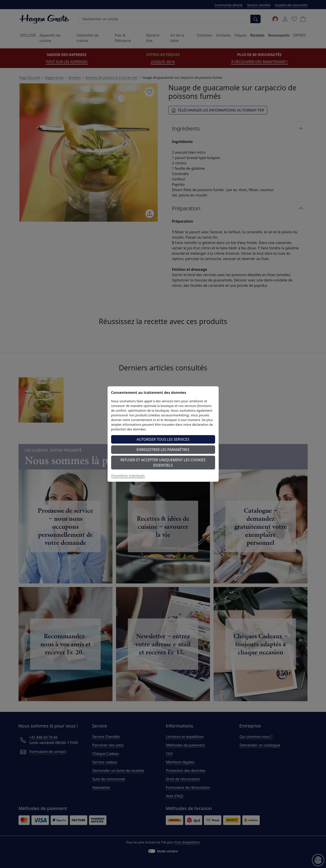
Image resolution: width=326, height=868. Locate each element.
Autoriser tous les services (163, 439)
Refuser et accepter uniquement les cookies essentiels (163, 463)
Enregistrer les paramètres (163, 450)
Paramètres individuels (128, 476)
